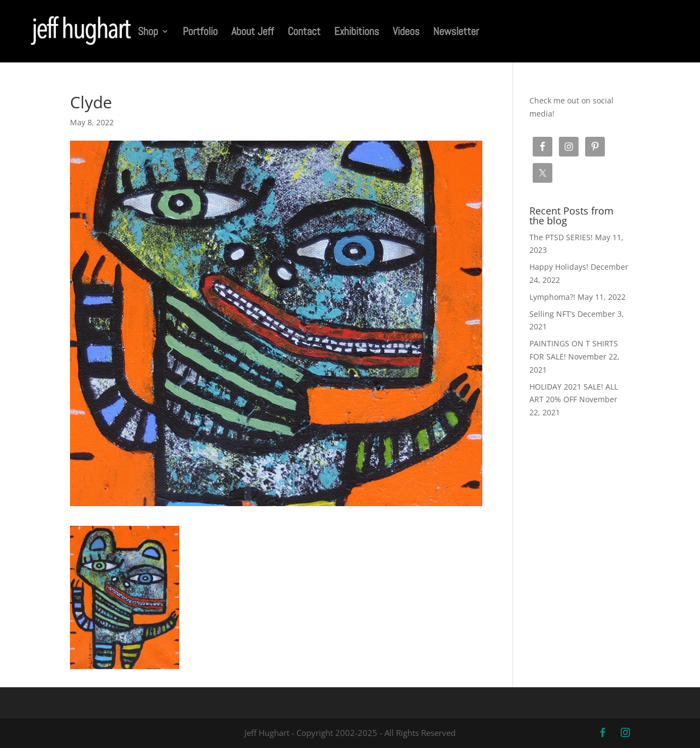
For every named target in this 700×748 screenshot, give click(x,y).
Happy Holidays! (559, 267)
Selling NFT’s (552, 314)
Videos (406, 33)
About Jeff (253, 33)
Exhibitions (357, 33)
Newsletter (456, 33)
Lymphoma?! (552, 297)
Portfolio (200, 33)
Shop (148, 33)
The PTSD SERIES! (561, 237)
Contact (304, 33)
